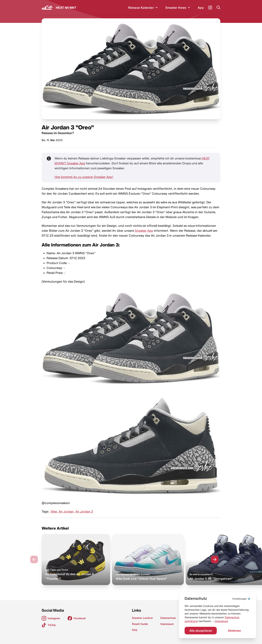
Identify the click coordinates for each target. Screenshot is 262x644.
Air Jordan (66, 511)
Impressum (221, 621)
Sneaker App (144, 231)
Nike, (54, 511)
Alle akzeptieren (201, 631)
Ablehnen (234, 631)
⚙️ (241, 599)
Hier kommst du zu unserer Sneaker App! (84, 177)
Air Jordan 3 (84, 511)
